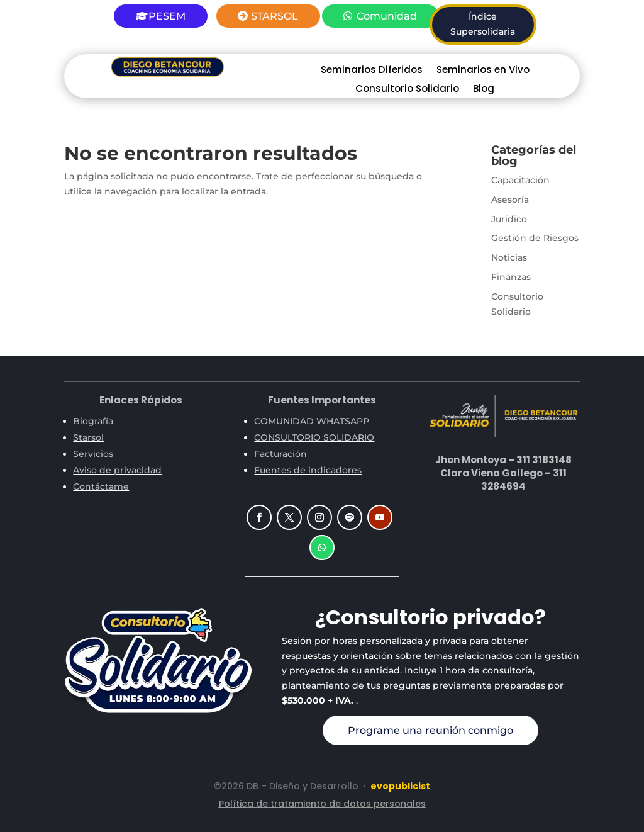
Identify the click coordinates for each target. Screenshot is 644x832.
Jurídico (509, 219)
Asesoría (510, 200)
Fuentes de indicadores (308, 470)
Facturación (280, 454)
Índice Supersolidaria (483, 24)
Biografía (93, 421)
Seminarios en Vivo (483, 71)
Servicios (93, 454)
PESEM (167, 16)
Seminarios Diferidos (372, 71)
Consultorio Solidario (407, 90)
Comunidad (387, 16)
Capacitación (520, 180)
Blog (484, 90)
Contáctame (101, 486)
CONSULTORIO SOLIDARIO (314, 437)
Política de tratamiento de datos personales (322, 804)
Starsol (88, 437)
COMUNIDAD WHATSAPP (312, 421)
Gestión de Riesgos (535, 238)
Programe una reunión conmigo (430, 730)
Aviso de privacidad (117, 470)
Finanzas (511, 277)
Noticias (509, 257)
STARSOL (275, 16)
